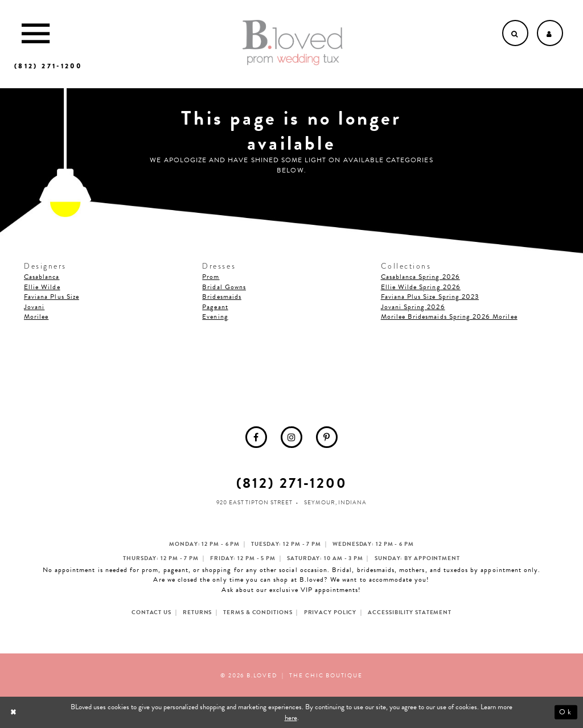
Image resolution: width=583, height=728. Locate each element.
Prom (211, 277)
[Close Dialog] (15, 712)
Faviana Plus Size (52, 297)
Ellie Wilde (42, 287)
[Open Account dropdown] (550, 33)
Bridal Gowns (224, 287)
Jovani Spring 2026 (413, 307)
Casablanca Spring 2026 (420, 277)
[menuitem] (256, 437)
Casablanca (42, 277)
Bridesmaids (222, 297)
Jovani (34, 307)
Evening (215, 316)
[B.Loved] (293, 43)
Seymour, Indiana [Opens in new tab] (335, 502)
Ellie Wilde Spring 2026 (421, 287)
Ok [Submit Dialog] (566, 712)
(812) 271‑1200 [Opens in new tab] (292, 483)
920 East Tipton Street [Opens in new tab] (254, 502)
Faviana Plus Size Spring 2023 (430, 297)
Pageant (215, 307)
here (291, 718)
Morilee (36, 316)
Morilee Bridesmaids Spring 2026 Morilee (449, 316)
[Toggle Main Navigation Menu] (36, 33)
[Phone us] (48, 66)
